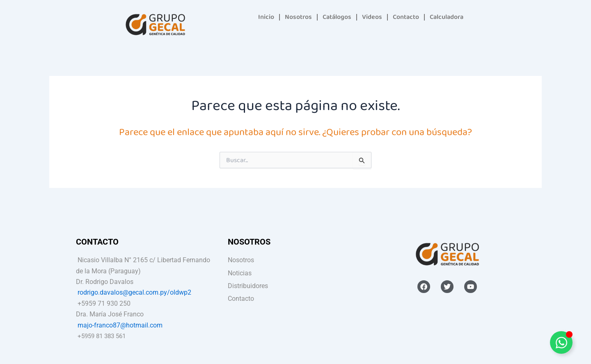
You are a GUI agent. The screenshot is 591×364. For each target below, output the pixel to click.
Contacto (406, 17)
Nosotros (298, 17)
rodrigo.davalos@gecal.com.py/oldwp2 (134, 292)
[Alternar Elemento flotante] (561, 342)
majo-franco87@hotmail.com (120, 325)
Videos (372, 17)
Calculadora (447, 17)
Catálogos (337, 17)
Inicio (266, 17)
